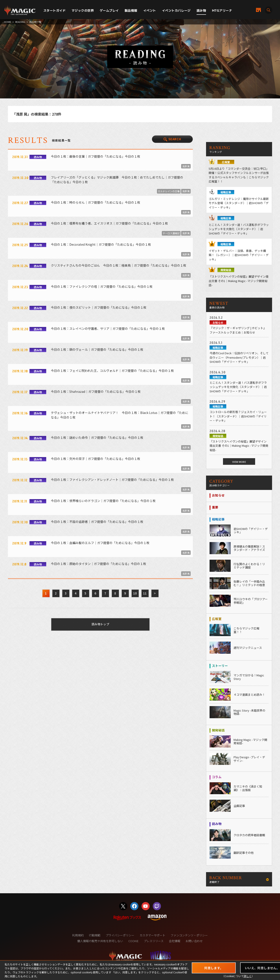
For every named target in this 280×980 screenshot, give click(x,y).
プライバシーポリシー (120, 935)
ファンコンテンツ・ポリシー (189, 935)
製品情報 (131, 10)
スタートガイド (54, 10)
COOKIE (133, 941)
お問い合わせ (194, 941)
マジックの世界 (83, 10)
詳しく (248, 976)
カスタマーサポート (152, 935)
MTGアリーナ (222, 10)
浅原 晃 (186, 166)
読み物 (201, 10)
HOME (7, 22)
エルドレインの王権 (169, 191)
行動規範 (95, 935)
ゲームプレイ (109, 10)
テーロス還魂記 (171, 233)
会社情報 (175, 941)
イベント (150, 10)
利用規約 (78, 935)
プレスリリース (154, 941)
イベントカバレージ (176, 10)
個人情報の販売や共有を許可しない (100, 941)
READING (20, 22)
